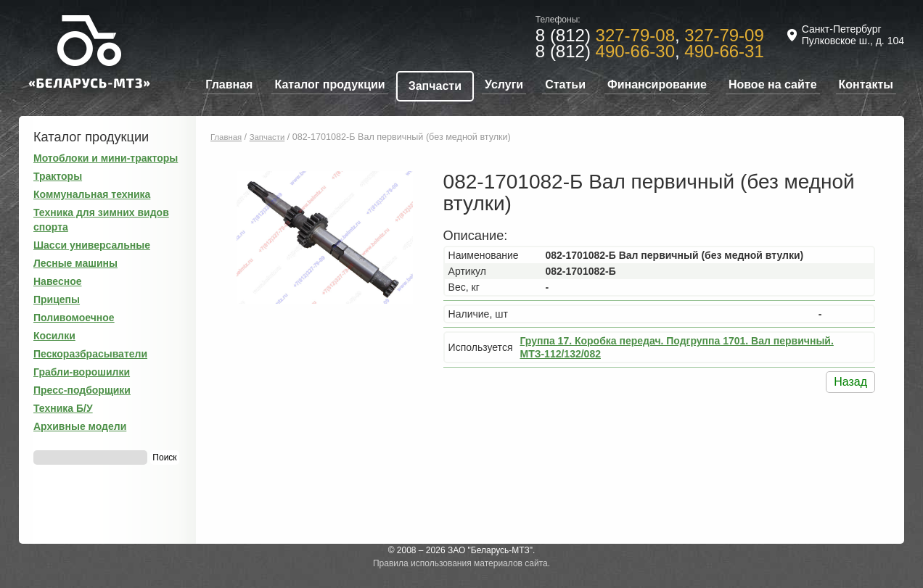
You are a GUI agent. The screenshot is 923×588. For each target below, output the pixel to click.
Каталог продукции (329, 84)
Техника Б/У (63, 408)
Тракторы (58, 176)
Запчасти (435, 86)
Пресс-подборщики (82, 390)
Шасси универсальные (92, 245)
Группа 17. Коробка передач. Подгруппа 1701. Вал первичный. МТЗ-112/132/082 (676, 347)
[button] (411, 184)
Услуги (504, 84)
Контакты (866, 84)
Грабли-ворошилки (82, 372)
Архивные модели (80, 426)
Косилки (54, 336)
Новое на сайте (773, 84)
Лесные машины (75, 263)
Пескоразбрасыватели (90, 354)
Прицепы (57, 299)
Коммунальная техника (92, 194)
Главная (229, 84)
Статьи (565, 84)
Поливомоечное (74, 318)
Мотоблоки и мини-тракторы (106, 158)
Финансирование (657, 84)
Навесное (58, 281)
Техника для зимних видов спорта (101, 220)
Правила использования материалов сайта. (461, 563)
